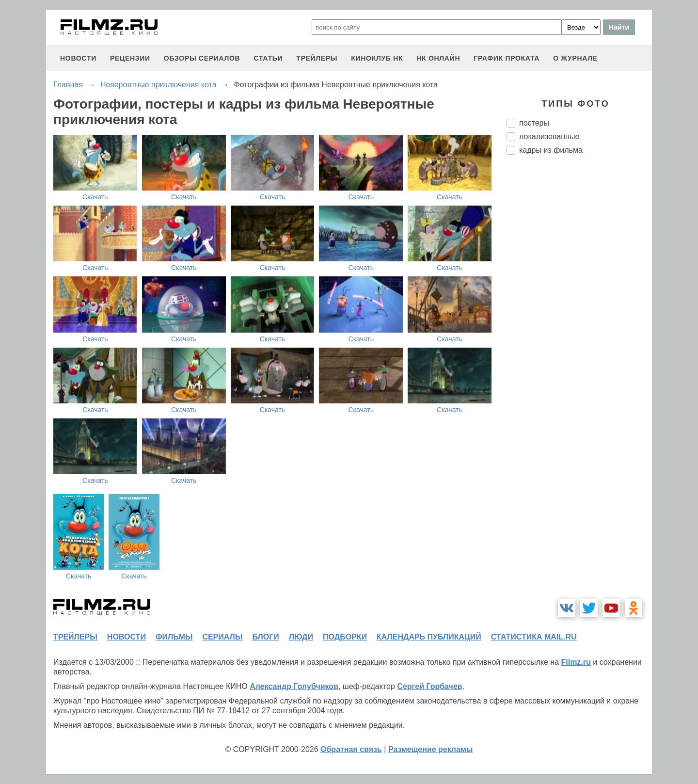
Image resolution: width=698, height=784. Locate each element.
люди (301, 637)
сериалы (222, 637)
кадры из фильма (551, 150)
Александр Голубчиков (294, 686)
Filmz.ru (576, 662)
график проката (507, 58)
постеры (534, 123)
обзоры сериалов (202, 58)
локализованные (549, 136)
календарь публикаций (429, 637)
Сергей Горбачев (429, 686)
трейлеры (317, 58)
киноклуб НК (377, 58)
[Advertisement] (579, 324)
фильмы (174, 637)
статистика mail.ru (534, 637)
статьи (268, 58)
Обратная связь (351, 749)
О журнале (575, 58)
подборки (345, 637)
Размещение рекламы (431, 749)
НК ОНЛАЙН (438, 58)
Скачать (95, 197)
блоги (265, 637)
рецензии (130, 58)
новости (78, 58)
